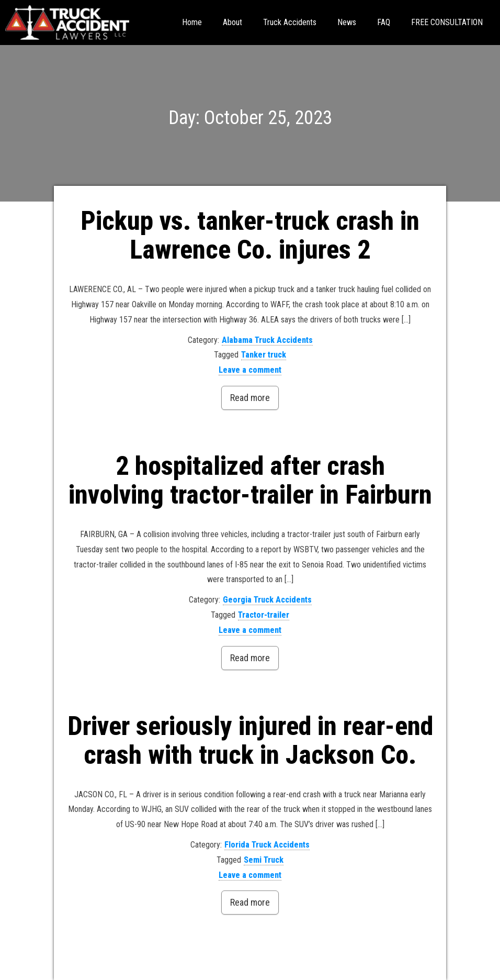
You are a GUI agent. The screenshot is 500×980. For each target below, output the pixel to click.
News (347, 22)
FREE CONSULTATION (447, 22)
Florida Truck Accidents (267, 845)
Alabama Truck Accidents (267, 340)
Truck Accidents (290, 22)
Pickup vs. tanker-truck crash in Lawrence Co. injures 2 (250, 235)
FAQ (384, 22)
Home (192, 22)
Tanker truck (264, 355)
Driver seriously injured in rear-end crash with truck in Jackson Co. (250, 740)
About (232, 22)
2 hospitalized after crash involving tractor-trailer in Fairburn (250, 480)
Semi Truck (264, 860)
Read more (250, 398)
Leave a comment (250, 370)
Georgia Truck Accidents (267, 600)
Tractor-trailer (264, 615)
